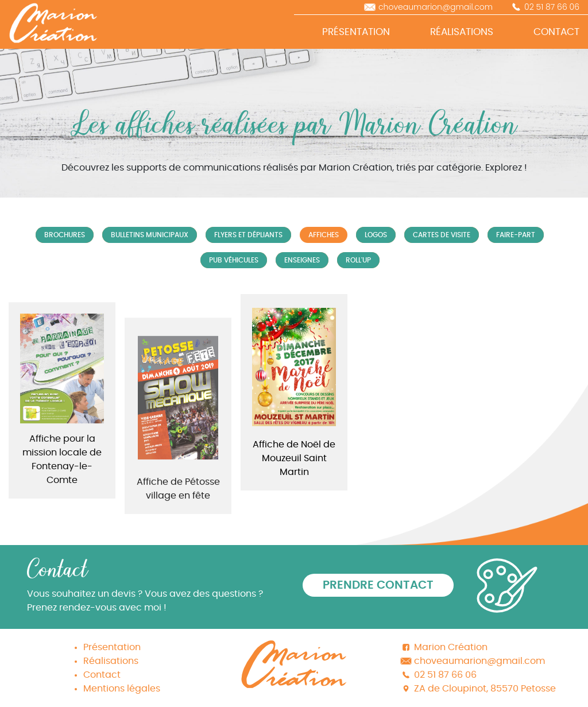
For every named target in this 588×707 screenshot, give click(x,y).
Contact (102, 675)
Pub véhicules (234, 260)
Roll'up (358, 260)
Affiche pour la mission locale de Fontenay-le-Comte (62, 469)
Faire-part (516, 235)
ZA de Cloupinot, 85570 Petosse (485, 689)
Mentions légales (122, 689)
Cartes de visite (442, 235)
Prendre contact (378, 585)
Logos (376, 235)
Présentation (112, 647)
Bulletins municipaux (150, 235)
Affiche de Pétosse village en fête (178, 505)
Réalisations (111, 661)
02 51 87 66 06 (552, 7)
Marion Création (451, 647)
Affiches (324, 235)
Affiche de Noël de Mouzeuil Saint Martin (294, 458)
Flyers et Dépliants (248, 235)
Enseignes (302, 260)
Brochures (65, 235)
